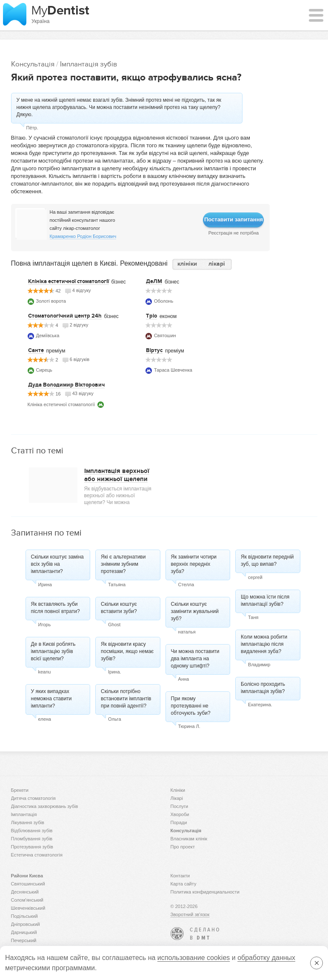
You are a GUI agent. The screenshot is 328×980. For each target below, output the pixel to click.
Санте (36, 350)
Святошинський (28, 884)
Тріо (151, 316)
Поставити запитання (234, 219)
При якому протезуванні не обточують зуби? (191, 706)
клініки (187, 264)
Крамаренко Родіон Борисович (83, 236)
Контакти (180, 876)
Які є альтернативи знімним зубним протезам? (123, 564)
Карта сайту (184, 884)
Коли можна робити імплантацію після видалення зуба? (264, 644)
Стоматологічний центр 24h (65, 316)
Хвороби (180, 814)
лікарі (217, 264)
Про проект (183, 847)
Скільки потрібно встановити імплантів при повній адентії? (126, 699)
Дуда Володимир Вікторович (66, 385)
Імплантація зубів (88, 64)
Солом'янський (27, 900)
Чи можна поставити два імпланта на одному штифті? (195, 659)
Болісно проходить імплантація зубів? (263, 688)
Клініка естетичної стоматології (68, 281)
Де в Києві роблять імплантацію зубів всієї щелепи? (53, 651)
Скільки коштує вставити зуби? (119, 608)
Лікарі (177, 798)
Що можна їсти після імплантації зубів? (265, 600)
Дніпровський (26, 924)
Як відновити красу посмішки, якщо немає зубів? (127, 651)
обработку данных (266, 958)
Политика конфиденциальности (205, 892)
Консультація (33, 64)
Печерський (24, 940)
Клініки (178, 790)
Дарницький (24, 932)
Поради (179, 822)
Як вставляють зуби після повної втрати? (56, 608)
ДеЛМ (154, 281)
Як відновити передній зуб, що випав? (267, 560)
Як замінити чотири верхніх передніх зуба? (194, 564)
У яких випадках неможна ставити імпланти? (51, 699)
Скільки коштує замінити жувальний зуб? (195, 611)
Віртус (154, 350)
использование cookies (194, 958)
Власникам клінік (189, 839)
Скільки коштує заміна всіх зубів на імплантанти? (57, 564)
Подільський (24, 916)
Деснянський (25, 892)
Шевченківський (28, 908)
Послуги (180, 806)
